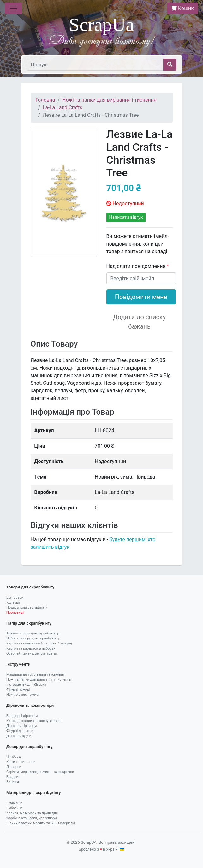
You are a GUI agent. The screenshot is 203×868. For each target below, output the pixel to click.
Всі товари (15, 597)
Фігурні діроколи (20, 731)
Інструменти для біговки (26, 685)
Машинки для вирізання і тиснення (35, 675)
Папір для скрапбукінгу (29, 623)
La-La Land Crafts (62, 108)
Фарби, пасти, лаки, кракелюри (32, 818)
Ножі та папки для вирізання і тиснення (109, 100)
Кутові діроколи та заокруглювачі (34, 721)
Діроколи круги (19, 736)
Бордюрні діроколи (22, 716)
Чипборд (13, 757)
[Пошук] (95, 65)
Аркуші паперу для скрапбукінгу (32, 633)
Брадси (12, 777)
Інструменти (18, 664)
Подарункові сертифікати (27, 607)
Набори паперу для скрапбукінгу (33, 638)
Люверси (14, 767)
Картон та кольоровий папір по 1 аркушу (39, 643)
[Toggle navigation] (14, 9)
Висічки (13, 782)
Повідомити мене (141, 297)
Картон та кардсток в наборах (31, 648)
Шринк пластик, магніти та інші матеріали (41, 823)
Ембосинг (14, 808)
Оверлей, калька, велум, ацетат (32, 653)
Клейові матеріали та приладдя (32, 813)
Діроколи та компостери (30, 705)
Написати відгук (126, 217)
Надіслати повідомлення (137, 266)
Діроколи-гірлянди (21, 726)
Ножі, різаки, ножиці (23, 695)
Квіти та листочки (21, 762)
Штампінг (14, 803)
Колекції (13, 602)
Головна (45, 100)
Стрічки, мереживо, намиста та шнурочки (40, 772)
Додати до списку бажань (139, 322)
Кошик (182, 8)
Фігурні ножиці (18, 690)
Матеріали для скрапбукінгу (34, 793)
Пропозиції (15, 613)
